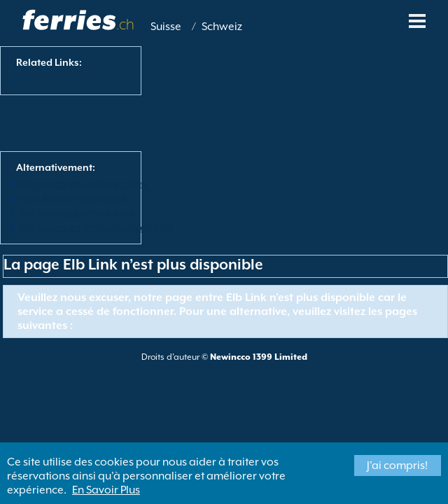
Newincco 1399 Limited (259, 357)
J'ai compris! (397, 465)
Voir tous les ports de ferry (76, 213)
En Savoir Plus (106, 490)
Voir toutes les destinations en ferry (96, 227)
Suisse (166, 27)
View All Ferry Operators (72, 198)
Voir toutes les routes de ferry (83, 183)
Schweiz (222, 27)
